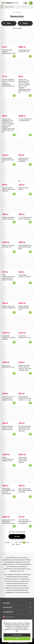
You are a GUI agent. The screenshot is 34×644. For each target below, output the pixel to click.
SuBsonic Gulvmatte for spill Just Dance (8, 218)
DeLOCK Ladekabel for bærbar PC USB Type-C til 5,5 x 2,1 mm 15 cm (24, 429)
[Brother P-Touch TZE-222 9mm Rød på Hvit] (9, 294)
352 (13, 544)
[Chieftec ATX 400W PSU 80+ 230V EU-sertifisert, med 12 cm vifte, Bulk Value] (25, 353)
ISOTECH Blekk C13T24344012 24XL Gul (8, 160)
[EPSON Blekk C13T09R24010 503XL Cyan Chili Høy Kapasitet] (9, 476)
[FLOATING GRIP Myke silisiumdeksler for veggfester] (25, 508)
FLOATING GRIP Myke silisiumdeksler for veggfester (25, 522)
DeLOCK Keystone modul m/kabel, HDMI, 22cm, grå (8, 428)
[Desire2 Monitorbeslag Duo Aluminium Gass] (9, 445)
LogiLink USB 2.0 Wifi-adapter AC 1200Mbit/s (24, 160)
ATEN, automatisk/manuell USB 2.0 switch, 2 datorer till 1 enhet (8, 277)
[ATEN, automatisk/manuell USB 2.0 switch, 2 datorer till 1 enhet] (9, 263)
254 (20, 542)
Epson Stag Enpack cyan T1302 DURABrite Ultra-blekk (25, 490)
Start (14, 12)
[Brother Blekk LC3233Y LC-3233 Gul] (25, 263)
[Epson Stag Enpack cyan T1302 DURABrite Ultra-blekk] (25, 476)
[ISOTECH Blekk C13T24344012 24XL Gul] (9, 146)
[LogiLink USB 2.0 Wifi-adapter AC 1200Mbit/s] (25, 146)
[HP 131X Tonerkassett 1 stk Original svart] (25, 106)
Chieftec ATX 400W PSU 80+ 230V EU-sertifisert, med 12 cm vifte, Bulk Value (25, 368)
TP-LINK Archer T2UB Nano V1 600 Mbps (25, 218)
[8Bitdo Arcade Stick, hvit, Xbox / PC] (9, 233)
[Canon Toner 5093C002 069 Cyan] (9, 353)
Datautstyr (19, 12)
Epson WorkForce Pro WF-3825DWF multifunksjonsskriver (9, 522)
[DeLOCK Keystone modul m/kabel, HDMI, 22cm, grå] (9, 414)
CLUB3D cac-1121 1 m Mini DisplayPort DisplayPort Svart (9, 398)
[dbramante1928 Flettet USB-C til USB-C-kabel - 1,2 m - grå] (25, 384)
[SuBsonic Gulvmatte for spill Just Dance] (9, 205)
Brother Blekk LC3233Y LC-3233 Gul (25, 276)
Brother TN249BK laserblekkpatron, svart (24, 308)
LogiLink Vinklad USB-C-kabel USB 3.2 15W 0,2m (9, 189)
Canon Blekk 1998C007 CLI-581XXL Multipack (9, 338)
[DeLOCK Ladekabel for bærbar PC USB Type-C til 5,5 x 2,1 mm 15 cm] (25, 414)
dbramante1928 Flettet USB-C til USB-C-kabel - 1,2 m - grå (25, 398)
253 (16, 542)
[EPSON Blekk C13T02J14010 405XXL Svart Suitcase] (25, 445)
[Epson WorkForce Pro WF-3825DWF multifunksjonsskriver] (9, 508)
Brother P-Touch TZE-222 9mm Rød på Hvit (9, 307)
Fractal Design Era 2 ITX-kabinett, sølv (25, 51)
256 (28, 542)
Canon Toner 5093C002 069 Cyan (8, 366)
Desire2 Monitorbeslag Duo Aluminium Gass (8, 459)
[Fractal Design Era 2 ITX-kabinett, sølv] (25, 38)
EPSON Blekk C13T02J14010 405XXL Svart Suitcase (23, 460)
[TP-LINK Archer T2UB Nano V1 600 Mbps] (25, 205)
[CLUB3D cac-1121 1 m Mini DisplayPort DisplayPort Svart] (9, 384)
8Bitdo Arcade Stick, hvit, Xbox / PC (8, 246)
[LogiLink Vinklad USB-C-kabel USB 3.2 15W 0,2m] (9, 175)
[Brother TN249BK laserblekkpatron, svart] (25, 294)
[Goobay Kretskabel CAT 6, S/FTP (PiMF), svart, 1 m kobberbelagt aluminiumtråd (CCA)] (9, 67)
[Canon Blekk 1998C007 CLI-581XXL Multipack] (9, 323)
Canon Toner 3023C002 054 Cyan (25, 337)
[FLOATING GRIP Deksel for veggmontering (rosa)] (9, 38)
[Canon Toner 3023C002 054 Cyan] (25, 323)
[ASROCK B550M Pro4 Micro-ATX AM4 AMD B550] (25, 233)
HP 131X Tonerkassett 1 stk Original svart (25, 120)
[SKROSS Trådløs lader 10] (25, 175)
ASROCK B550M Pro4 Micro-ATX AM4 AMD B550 (25, 247)
